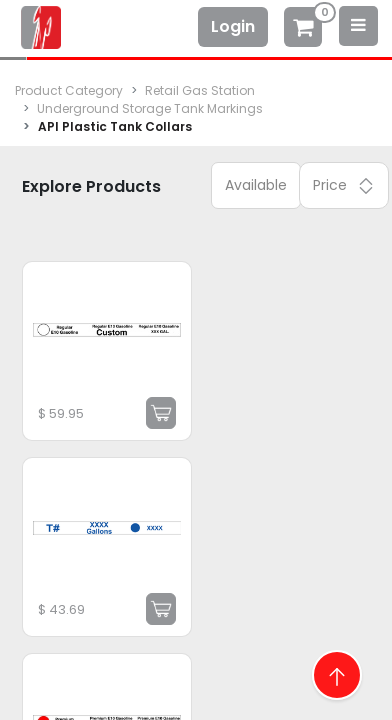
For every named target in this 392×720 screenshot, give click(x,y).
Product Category (69, 90)
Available (256, 185)
